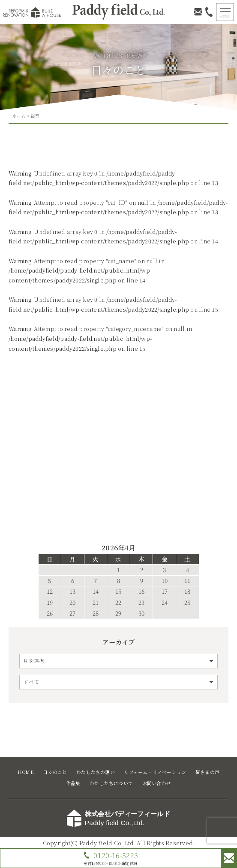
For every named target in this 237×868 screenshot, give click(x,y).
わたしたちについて (111, 783)
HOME (26, 772)
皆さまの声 (207, 772)
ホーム (19, 116)
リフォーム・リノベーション (155, 772)
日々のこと (55, 772)
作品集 (73, 783)
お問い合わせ (157, 783)
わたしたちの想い (96, 772)
